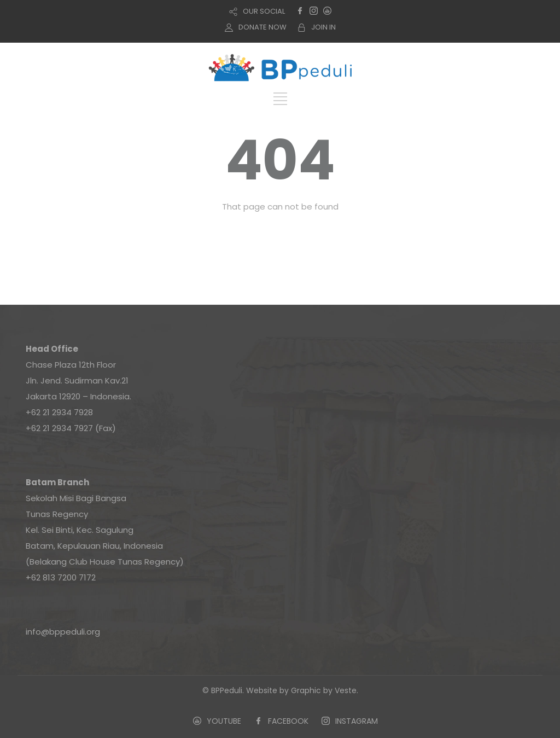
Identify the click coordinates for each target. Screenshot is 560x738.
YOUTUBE (224, 721)
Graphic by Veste (324, 690)
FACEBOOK (288, 721)
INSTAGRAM (357, 721)
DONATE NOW (262, 27)
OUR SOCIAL (264, 11)
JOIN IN (323, 27)
